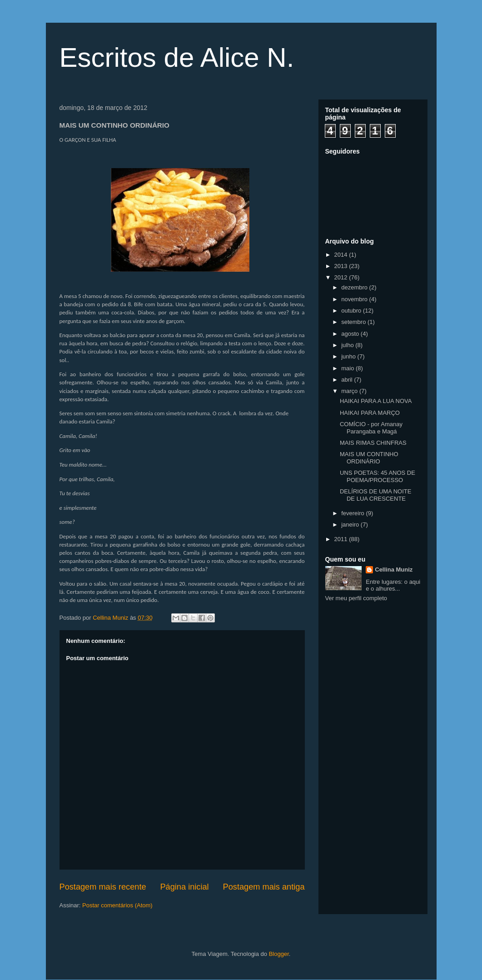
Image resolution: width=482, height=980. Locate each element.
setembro (354, 322)
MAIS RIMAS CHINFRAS (373, 443)
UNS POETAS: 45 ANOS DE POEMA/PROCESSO (378, 476)
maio (348, 368)
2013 (342, 266)
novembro (355, 299)
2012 (342, 277)
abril (348, 380)
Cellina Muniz (394, 570)
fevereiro (353, 513)
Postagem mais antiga (264, 887)
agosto (351, 334)
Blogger (279, 954)
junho (349, 356)
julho (348, 345)
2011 (342, 539)
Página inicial (184, 887)
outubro (352, 311)
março (350, 391)
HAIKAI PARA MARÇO (370, 413)
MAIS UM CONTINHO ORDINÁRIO (369, 458)
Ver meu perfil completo (356, 598)
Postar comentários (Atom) (117, 905)
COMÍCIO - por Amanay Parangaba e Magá (371, 428)
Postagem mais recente (103, 887)
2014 (342, 255)
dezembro (355, 287)
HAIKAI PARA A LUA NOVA (376, 401)
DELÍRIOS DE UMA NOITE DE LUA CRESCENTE (375, 495)
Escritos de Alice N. (177, 57)
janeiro (351, 525)
